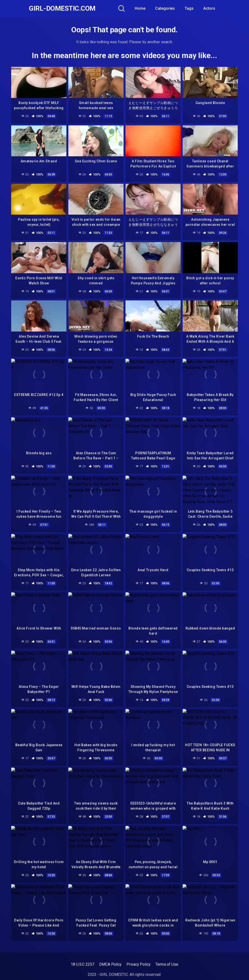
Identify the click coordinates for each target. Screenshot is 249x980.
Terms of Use (167, 964)
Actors (209, 8)
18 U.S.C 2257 (83, 964)
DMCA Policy (110, 964)
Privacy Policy (138, 964)
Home (140, 8)
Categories (165, 8)
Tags (189, 8)
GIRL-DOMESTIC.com (62, 9)
